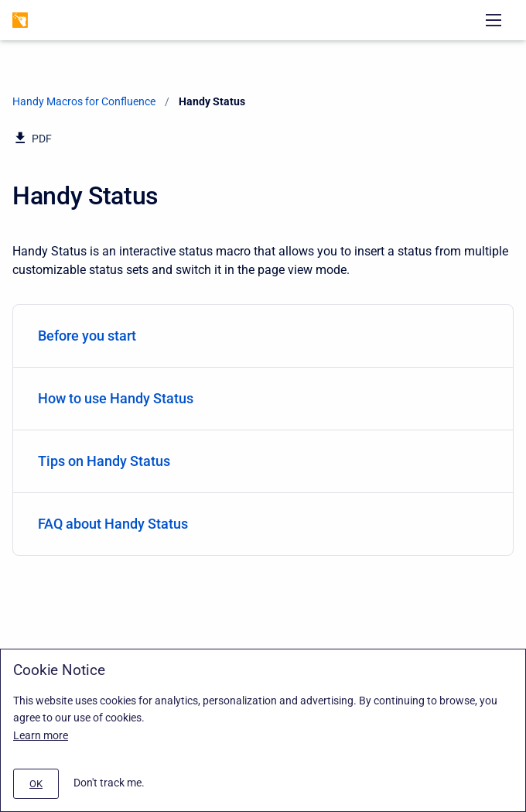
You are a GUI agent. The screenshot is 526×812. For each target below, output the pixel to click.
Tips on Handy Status (260, 461)
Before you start (260, 336)
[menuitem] (263, 336)
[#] (36, 784)
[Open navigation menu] (494, 20)
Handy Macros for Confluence (84, 101)
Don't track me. (109, 783)
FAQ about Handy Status (260, 524)
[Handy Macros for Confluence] (20, 20)
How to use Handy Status (260, 398)
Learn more (41, 735)
